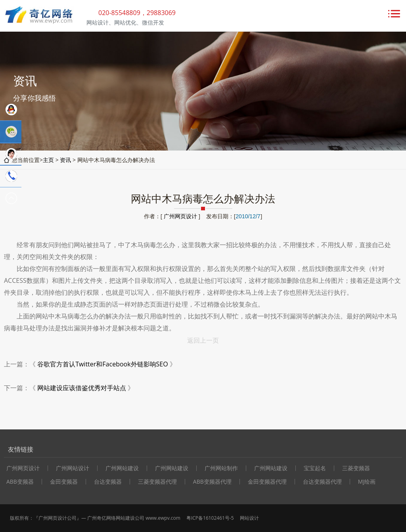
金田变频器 (64, 482)
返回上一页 (203, 340)
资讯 (65, 160)
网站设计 (249, 518)
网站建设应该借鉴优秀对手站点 (82, 388)
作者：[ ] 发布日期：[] (203, 216)
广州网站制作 (221, 468)
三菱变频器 (356, 468)
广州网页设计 (180, 216)
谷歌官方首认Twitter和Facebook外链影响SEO (103, 364)
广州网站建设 (122, 468)
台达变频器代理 (322, 482)
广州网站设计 (73, 468)
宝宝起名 (315, 468)
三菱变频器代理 (157, 482)
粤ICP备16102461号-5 (210, 518)
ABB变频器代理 (212, 482)
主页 (48, 160)
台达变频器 (108, 482)
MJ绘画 (367, 482)
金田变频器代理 (267, 482)
